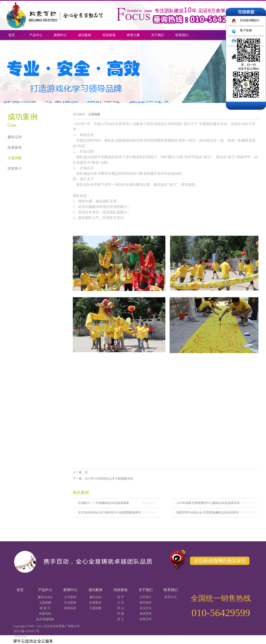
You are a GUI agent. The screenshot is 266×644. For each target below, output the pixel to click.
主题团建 (94, 114)
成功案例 (79, 114)
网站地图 (20, 636)
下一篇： (103, 479)
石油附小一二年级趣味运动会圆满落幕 (103, 503)
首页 (12, 35)
